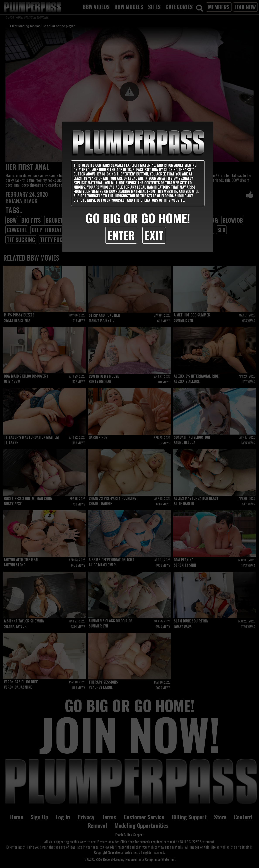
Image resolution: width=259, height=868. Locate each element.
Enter (121, 235)
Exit (154, 235)
